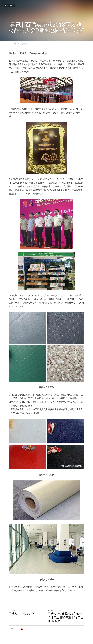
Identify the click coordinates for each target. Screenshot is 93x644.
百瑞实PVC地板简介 (21, 614)
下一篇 (51, 610)
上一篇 (12, 610)
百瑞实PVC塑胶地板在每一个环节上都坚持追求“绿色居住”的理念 (66, 617)
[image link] (46, 90)
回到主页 (9, 5)
